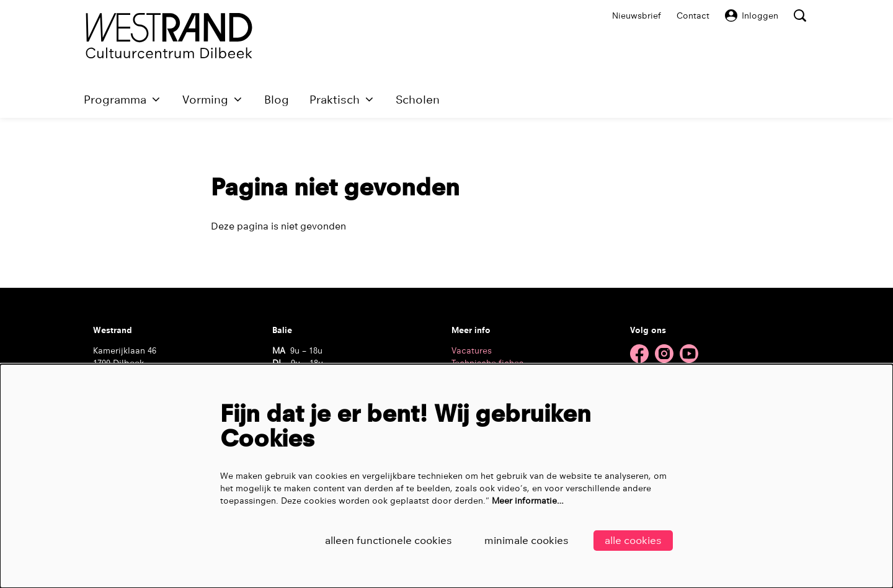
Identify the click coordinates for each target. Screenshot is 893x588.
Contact (693, 16)
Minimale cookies (526, 541)
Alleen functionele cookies (389, 541)
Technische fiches (487, 363)
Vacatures (472, 350)
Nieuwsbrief (637, 16)
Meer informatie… (528, 501)
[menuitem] (277, 99)
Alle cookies (633, 541)
